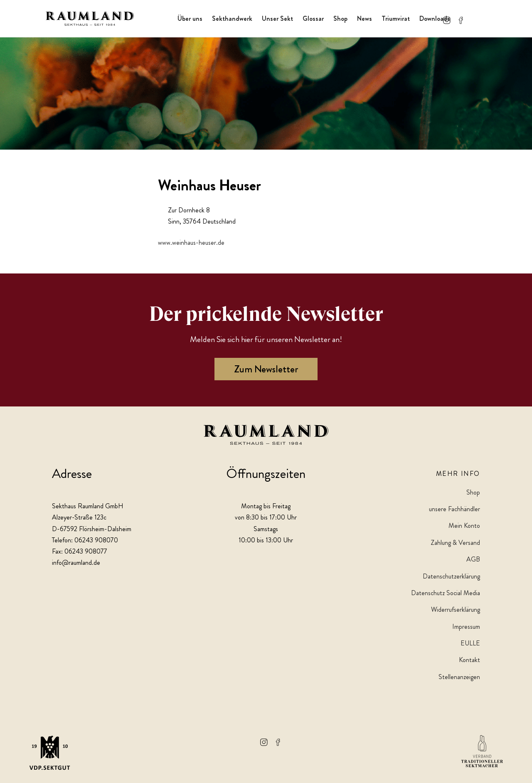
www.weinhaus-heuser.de (191, 243)
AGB (473, 559)
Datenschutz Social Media (446, 593)
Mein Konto (464, 526)
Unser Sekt (277, 18)
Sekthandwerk (232, 18)
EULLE (470, 643)
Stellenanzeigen (459, 677)
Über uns (190, 18)
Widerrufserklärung (456, 609)
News (365, 18)
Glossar (313, 18)
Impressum (466, 627)
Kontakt (469, 660)
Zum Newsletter (266, 369)
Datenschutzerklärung (451, 576)
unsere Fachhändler (454, 509)
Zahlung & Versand (455, 543)
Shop (340, 18)
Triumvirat (396, 18)
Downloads (435, 18)
